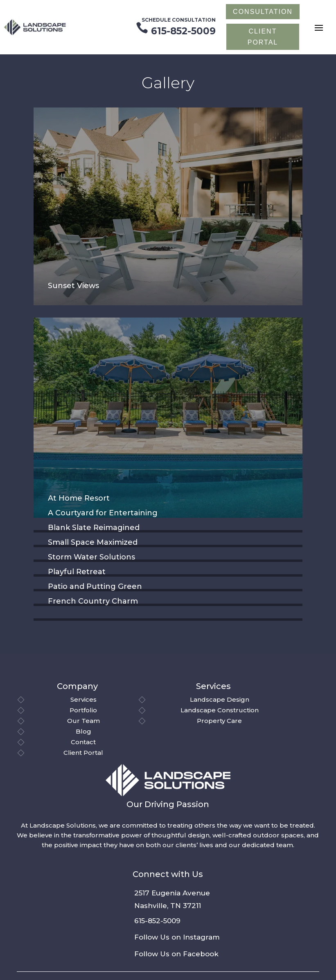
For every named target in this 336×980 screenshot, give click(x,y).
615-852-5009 (157, 921)
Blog (83, 731)
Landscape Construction (220, 710)
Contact (83, 742)
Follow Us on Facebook (176, 954)
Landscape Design (220, 699)
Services (83, 699)
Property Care (219, 721)
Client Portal (83, 753)
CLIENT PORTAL (263, 37)
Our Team (83, 721)
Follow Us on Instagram (177, 937)
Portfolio (83, 710)
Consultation (263, 12)
